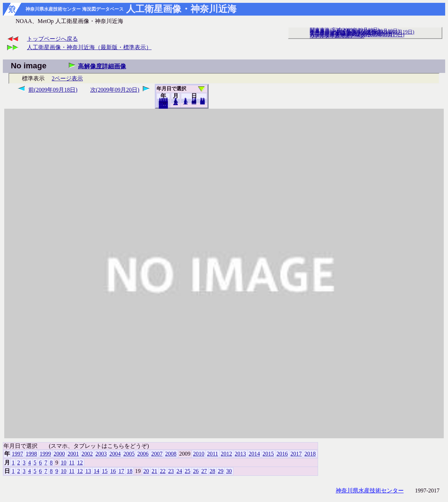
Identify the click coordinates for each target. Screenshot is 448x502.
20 (194, 102)
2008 (171, 454)
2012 (226, 454)
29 (221, 471)
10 (185, 102)
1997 (17, 454)
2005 (129, 454)
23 (171, 471)
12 (175, 103)
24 (179, 471)
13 (88, 471)
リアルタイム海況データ (337, 36)
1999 (45, 454)
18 (130, 471)
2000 (59, 454)
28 (212, 471)
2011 (212, 454)
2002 (87, 454)
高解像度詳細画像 (102, 66)
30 (202, 102)
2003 (101, 454)
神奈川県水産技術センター (370, 490)
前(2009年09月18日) (53, 90)
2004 (115, 454)
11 (72, 463)
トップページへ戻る (52, 39)
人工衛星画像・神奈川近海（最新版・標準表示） (89, 47)
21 (154, 471)
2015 (268, 454)
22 (163, 471)
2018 (163, 107)
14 (96, 471)
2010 (199, 454)
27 (204, 471)
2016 (282, 454)
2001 (73, 454)
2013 (240, 454)
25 (188, 471)
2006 (143, 454)
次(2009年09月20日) (115, 90)
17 (121, 471)
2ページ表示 (67, 78)
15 (105, 471)
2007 (157, 454)
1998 (32, 454)
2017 (296, 454)
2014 (254, 454)
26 (196, 471)
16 (113, 471)
